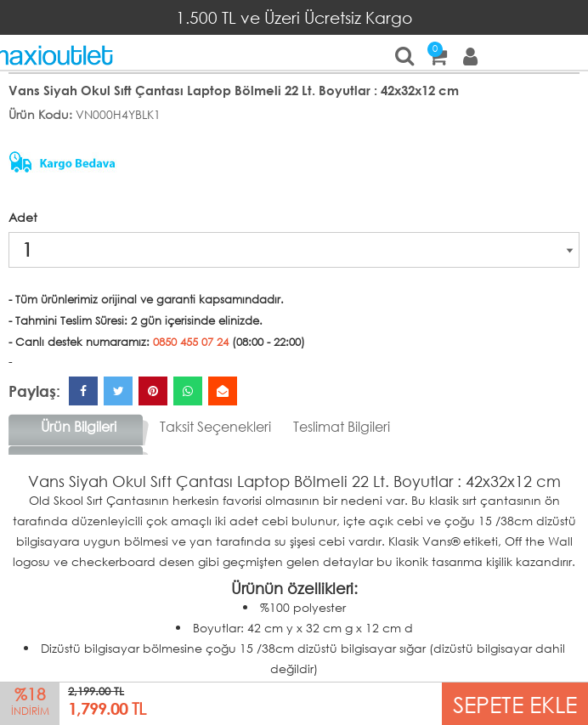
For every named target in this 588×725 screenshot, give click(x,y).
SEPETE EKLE (515, 703)
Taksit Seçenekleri (215, 426)
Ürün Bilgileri (79, 426)
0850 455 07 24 (191, 342)
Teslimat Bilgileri (342, 426)
